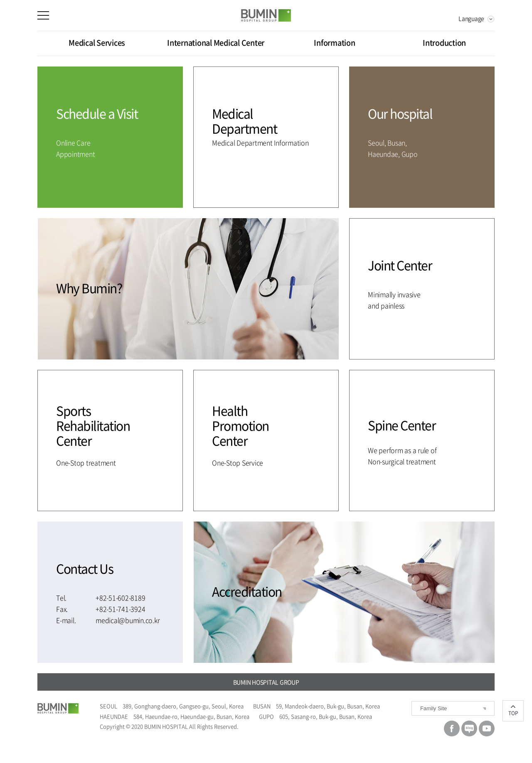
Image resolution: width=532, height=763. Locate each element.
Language (471, 18)
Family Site (433, 708)
